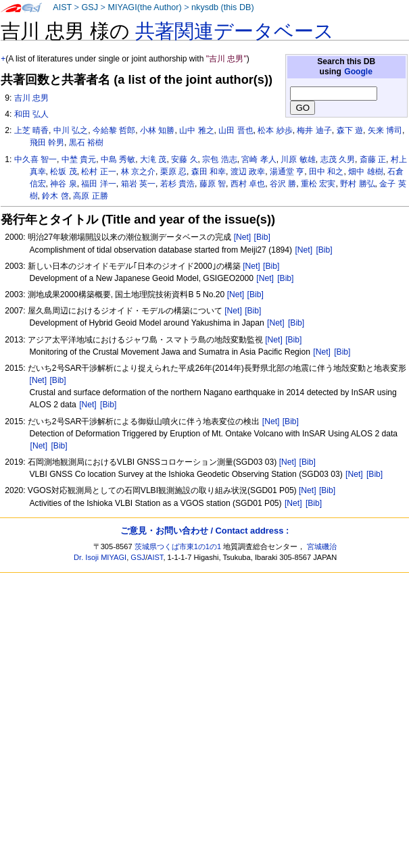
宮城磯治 (322, 546)
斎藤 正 (373, 159)
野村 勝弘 (357, 184)
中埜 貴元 (79, 159)
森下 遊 (350, 130)
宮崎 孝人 (259, 159)
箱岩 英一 (138, 184)
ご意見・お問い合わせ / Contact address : (204, 531)
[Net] (243, 237)
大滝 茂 (153, 159)
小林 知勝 (157, 130)
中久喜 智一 (35, 159)
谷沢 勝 (283, 184)
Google (358, 72)
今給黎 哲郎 (114, 130)
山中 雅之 (196, 130)
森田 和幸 (209, 172)
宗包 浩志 (219, 159)
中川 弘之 (71, 130)
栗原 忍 (173, 172)
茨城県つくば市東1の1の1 (178, 546)
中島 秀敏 (118, 159)
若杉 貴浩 (177, 184)
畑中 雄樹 (365, 172)
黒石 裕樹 (86, 143)
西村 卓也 (248, 184)
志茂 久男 (338, 159)
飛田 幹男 (47, 143)
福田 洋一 (98, 184)
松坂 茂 (63, 172)
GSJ (90, 7)
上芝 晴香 (31, 130)
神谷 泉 (63, 184)
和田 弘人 (31, 114)
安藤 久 (184, 159)
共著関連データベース (235, 31)
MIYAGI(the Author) (144, 7)
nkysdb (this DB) (223, 7)
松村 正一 (98, 172)
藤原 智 (213, 184)
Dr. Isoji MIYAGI (100, 557)
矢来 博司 (385, 130)
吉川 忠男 (31, 98)
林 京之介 (138, 172)
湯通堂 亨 (287, 172)
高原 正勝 (90, 196)
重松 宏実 (318, 184)
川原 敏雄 (298, 159)
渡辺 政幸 (248, 172)
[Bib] (262, 237)
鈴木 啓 (55, 196)
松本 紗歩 (275, 130)
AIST (62, 7)
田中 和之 (326, 172)
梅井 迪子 (314, 130)
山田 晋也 (236, 130)
